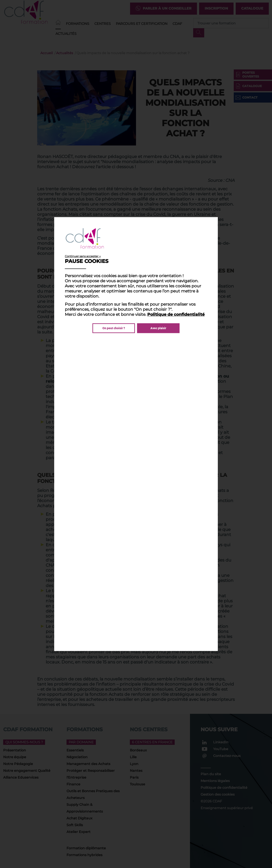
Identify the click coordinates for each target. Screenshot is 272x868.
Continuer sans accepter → (83, 256)
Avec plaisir (158, 328)
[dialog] (136, 434)
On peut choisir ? (114, 328)
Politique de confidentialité (176, 314)
